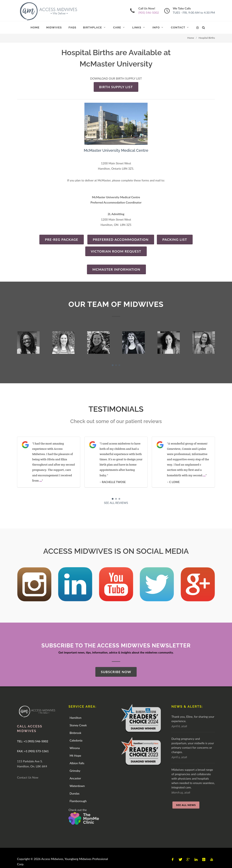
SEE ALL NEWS (186, 805)
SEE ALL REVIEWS (116, 503)
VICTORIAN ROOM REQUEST (116, 251)
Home (191, 38)
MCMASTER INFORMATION (116, 269)
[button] (113, 365)
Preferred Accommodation (121, 239)
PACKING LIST (175, 239)
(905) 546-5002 (149, 13)
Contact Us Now (28, 777)
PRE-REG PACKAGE (61, 239)
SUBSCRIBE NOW (116, 672)
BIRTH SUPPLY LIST (116, 87)
